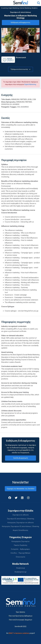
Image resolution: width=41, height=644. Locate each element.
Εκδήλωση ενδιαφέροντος (21, 23)
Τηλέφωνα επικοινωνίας (20, 69)
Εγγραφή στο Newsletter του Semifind (21, 489)
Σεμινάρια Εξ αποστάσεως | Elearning (20, 519)
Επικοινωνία (20, 557)
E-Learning (4, 8)
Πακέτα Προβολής (21, 545)
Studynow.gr (21, 568)
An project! (21, 633)
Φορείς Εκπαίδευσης (20, 530)
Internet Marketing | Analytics (29, 8)
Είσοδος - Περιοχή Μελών (20, 553)
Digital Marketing (14, 8)
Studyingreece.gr (20, 572)
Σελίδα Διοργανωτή (21, 458)
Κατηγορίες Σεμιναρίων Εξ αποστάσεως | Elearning (20, 526)
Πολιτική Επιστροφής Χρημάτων (21, 620)
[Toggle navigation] (4, 3)
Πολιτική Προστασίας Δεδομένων (21, 616)
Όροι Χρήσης (21, 612)
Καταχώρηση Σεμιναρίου (21, 541)
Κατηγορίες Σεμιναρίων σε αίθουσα (21, 523)
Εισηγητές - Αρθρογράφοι (20, 549)
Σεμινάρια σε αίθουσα (21, 515)
